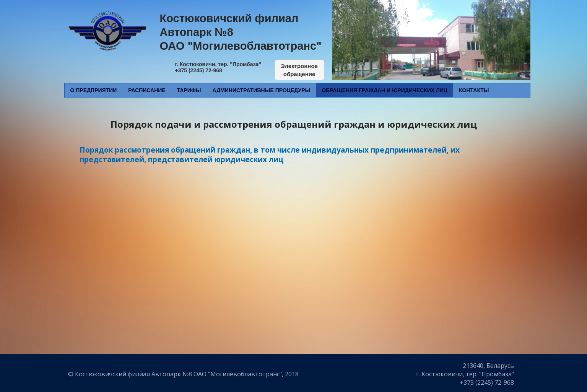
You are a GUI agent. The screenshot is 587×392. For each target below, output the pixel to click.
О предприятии (94, 90)
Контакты (474, 90)
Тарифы (189, 90)
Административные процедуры (262, 90)
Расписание (147, 90)
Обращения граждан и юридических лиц (385, 90)
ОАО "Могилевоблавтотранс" (241, 46)
